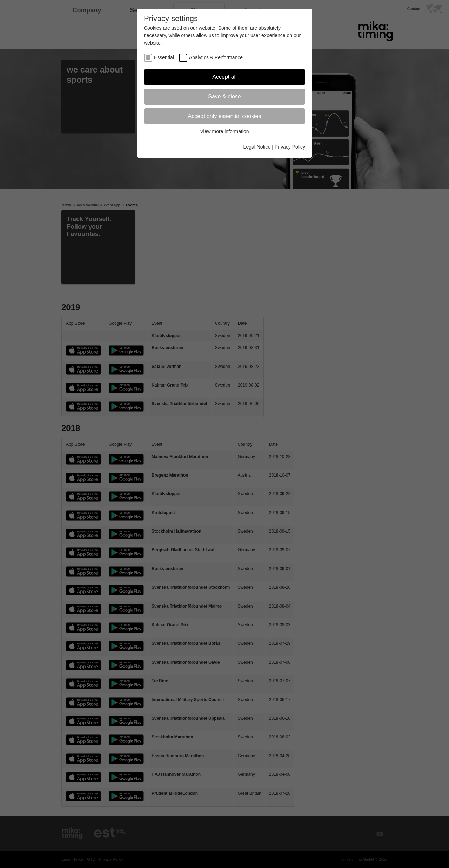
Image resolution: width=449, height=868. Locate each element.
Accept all (224, 77)
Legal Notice (257, 147)
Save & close (224, 97)
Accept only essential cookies (225, 116)
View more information (224, 131)
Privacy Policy (290, 147)
